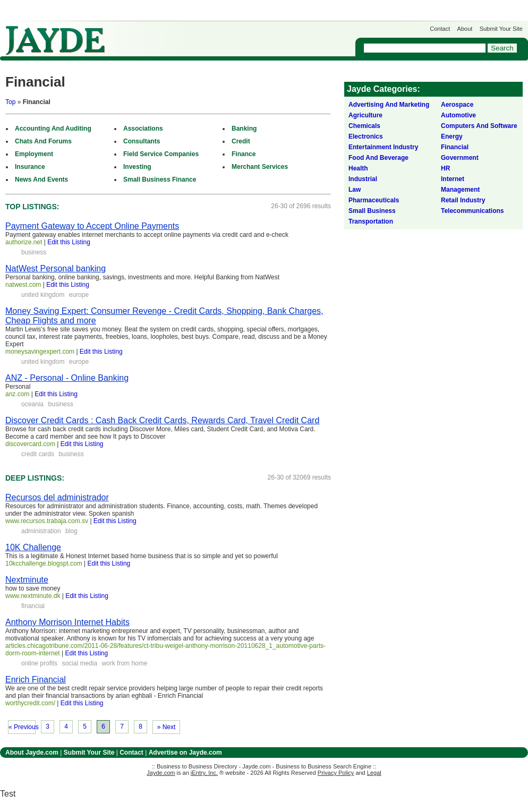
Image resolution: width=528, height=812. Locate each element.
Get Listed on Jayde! (181, 35)
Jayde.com (55, 41)
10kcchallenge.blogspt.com (44, 563)
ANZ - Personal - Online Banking (67, 378)
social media (79, 663)
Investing (137, 167)
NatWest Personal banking (56, 268)
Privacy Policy (336, 773)
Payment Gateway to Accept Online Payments (92, 226)
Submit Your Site (501, 29)
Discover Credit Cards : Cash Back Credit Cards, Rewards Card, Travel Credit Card (162, 420)
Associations (143, 129)
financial (33, 606)
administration (41, 531)
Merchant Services (260, 167)
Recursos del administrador (57, 497)
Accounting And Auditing (53, 129)
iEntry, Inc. (204, 773)
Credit (241, 141)
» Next (167, 727)
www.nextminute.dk (33, 596)
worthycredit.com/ (30, 703)
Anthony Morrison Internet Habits (67, 622)
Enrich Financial (36, 679)
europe (79, 295)
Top (10, 102)
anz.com (17, 394)
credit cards (38, 454)
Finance (244, 154)
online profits (39, 663)
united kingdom (43, 295)
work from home (124, 663)
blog (71, 531)
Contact (440, 29)
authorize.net (24, 242)
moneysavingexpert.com (40, 352)
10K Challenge (33, 547)
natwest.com (23, 285)
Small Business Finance (160, 180)
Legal (374, 773)
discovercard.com (30, 444)
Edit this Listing (69, 242)
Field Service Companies (161, 154)
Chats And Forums (43, 141)
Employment (34, 154)
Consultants (142, 141)
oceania (32, 404)
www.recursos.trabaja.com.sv (47, 521)
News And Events (41, 180)
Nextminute (27, 580)
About (465, 29)
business (34, 252)
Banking (244, 129)
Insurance (30, 167)
